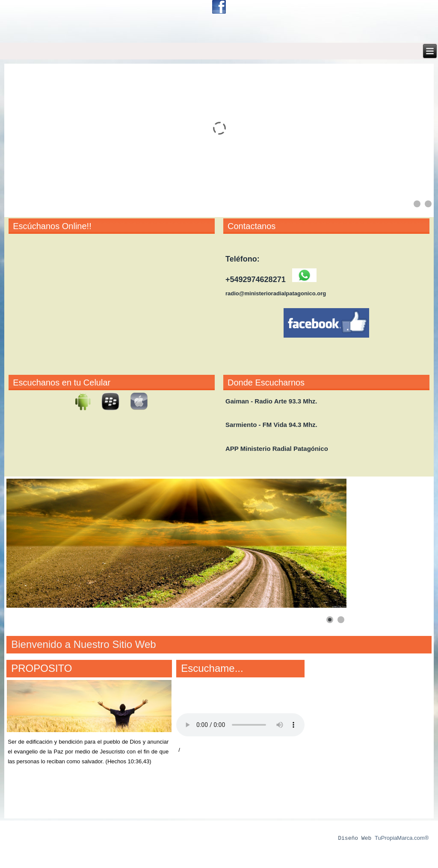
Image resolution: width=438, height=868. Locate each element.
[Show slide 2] (428, 204)
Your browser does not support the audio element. (240, 725)
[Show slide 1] (417, 204)
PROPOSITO (41, 668)
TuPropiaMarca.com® (402, 838)
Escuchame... (212, 668)
